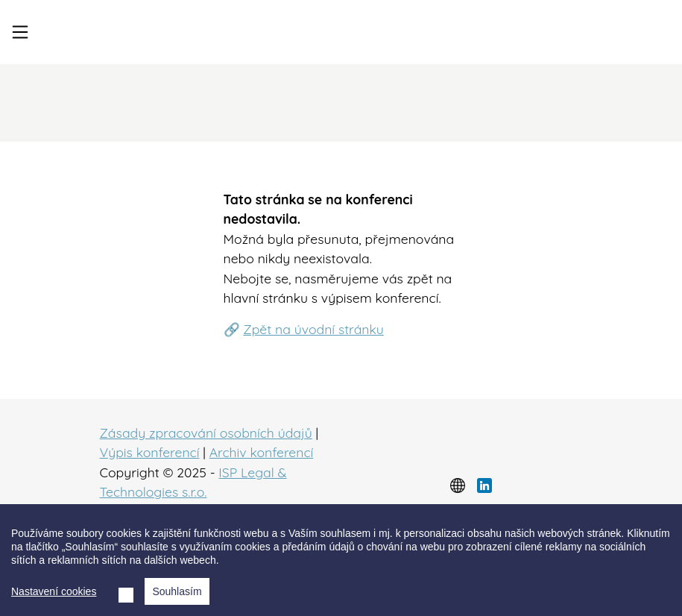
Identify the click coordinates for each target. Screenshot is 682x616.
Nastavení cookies (54, 591)
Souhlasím (177, 591)
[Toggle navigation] (20, 32)
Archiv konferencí (262, 452)
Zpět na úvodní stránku (313, 329)
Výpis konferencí (150, 452)
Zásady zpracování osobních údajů (206, 433)
